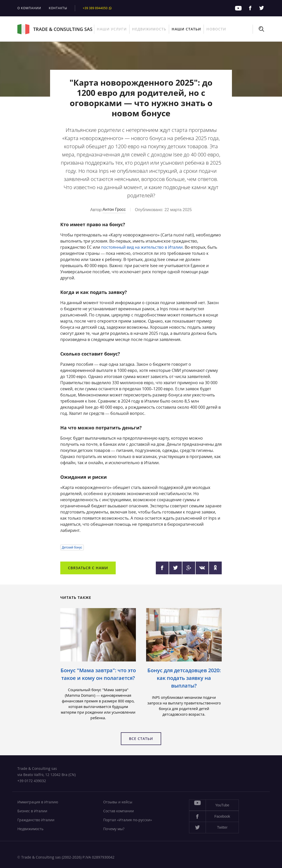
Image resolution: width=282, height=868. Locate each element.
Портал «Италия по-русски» (128, 820)
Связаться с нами (88, 568)
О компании (29, 8)
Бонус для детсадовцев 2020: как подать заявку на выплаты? (184, 678)
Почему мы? (114, 829)
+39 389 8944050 (97, 8)
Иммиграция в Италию (38, 802)
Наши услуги (112, 29)
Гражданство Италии (36, 820)
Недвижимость (149, 29)
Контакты (58, 8)
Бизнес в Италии (32, 811)
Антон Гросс (114, 209)
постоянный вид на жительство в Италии (142, 247)
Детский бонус (72, 547)
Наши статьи (186, 29)
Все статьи (141, 739)
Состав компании (119, 811)
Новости (216, 29)
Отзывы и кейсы (118, 802)
